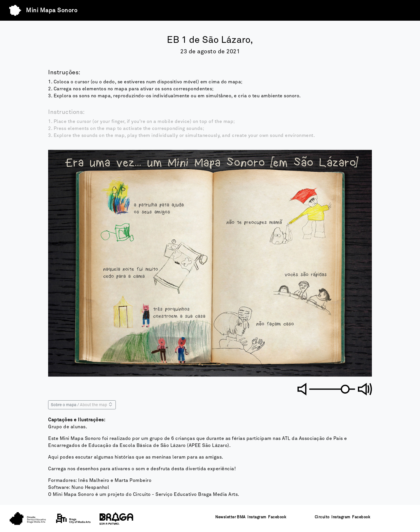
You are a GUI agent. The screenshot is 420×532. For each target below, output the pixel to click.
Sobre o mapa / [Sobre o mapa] (82, 404)
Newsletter (226, 517)
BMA (241, 517)
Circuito (322, 517)
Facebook (277, 517)
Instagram (257, 517)
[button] (128, 212)
